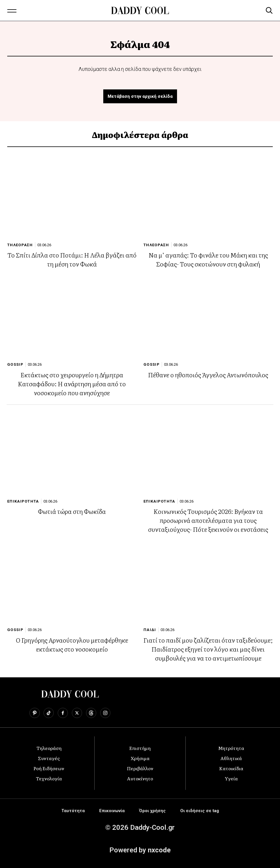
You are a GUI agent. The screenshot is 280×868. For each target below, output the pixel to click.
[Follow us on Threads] (91, 713)
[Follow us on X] (77, 713)
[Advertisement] (140, 832)
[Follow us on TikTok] (49, 713)
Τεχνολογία (49, 778)
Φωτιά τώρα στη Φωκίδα (72, 511)
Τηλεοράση (49, 748)
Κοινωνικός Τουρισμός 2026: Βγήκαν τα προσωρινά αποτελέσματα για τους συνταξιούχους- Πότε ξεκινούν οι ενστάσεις (208, 520)
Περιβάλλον (140, 768)
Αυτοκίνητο (140, 778)
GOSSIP (15, 364)
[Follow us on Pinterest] (35, 713)
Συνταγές (49, 758)
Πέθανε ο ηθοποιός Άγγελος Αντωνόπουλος (208, 375)
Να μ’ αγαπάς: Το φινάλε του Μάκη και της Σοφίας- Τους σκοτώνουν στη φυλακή (208, 259)
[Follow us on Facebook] (63, 713)
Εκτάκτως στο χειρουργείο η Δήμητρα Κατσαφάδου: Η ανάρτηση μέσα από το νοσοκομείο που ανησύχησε (72, 384)
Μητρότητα (231, 748)
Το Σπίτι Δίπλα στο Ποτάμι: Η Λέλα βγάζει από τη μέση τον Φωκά (72, 259)
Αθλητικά (231, 758)
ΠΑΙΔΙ (150, 630)
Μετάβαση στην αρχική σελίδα (140, 96)
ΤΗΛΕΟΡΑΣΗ (20, 245)
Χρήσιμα (140, 758)
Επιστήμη (140, 748)
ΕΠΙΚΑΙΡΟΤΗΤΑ (23, 501)
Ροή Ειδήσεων (49, 768)
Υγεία (231, 778)
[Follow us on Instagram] (105, 713)
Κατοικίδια (231, 768)
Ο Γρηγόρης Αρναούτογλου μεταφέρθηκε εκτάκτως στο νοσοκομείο (72, 644)
